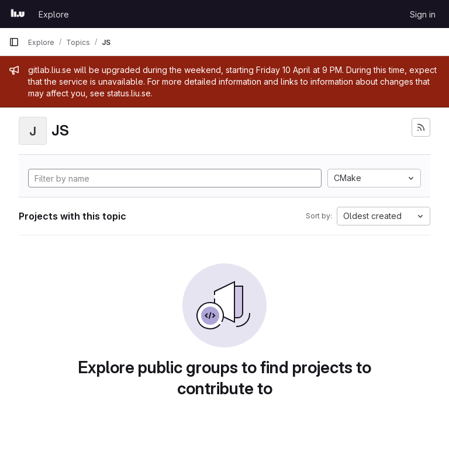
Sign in (423, 14)
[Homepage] (18, 14)
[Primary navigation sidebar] (14, 42)
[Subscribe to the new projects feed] (421, 127)
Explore (54, 14)
